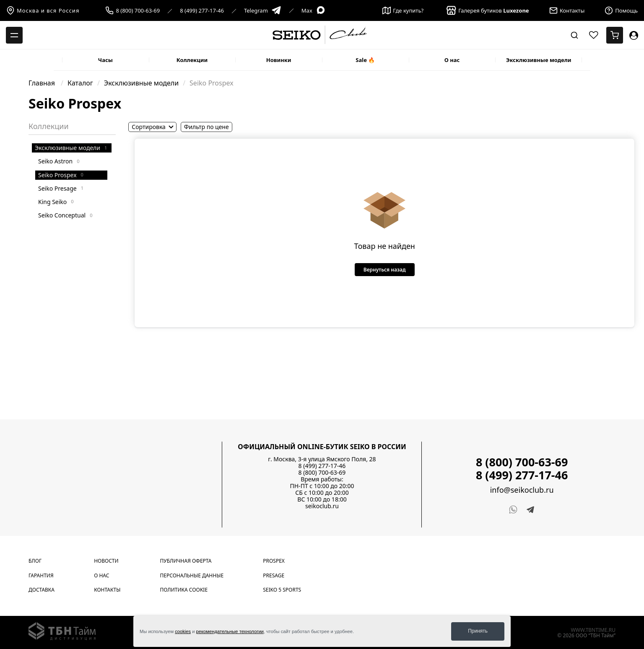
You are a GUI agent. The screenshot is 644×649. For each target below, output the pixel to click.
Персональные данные (192, 575)
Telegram (263, 11)
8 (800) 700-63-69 (138, 11)
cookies (183, 631)
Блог (35, 561)
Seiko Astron (59, 161)
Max (314, 11)
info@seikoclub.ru (522, 490)
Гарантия (41, 575)
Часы (105, 60)
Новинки (279, 60)
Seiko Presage (61, 188)
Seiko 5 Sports (282, 590)
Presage (274, 575)
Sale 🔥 (365, 60)
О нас (452, 60)
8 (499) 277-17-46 (202, 11)
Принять (478, 631)
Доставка (42, 590)
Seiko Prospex (61, 175)
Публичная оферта (186, 561)
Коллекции (192, 60)
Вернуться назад (385, 270)
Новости (106, 561)
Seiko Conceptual (65, 215)
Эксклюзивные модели (539, 60)
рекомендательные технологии (230, 631)
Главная (43, 83)
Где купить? (403, 10)
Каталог (80, 83)
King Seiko (56, 202)
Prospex (274, 561)
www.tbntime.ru (593, 630)
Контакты (107, 590)
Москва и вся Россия (43, 10)
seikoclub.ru (322, 506)
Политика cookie (184, 590)
